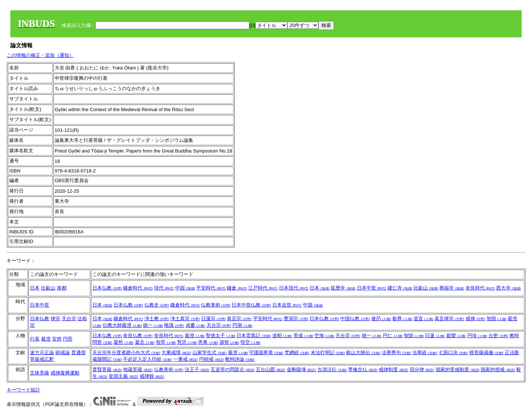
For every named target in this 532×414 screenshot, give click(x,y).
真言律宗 (449, 319)
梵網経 (297, 353)
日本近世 (287, 305)
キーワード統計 (23, 390)
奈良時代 (480, 288)
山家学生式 (210, 353)
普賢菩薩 (107, 369)
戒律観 (152, 376)
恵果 (208, 342)
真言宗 (239, 319)
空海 (324, 336)
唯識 (174, 325)
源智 (229, 342)
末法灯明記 (328, 353)
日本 (35, 288)
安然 (57, 339)
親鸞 (456, 336)
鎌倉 (237, 288)
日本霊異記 (254, 336)
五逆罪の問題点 (233, 369)
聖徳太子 (221, 336)
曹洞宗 (296, 319)
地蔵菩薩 (138, 369)
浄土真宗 (185, 319)
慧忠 (187, 342)
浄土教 (157, 319)
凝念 (145, 342)
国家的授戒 (498, 369)
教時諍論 (240, 359)
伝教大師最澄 (122, 325)
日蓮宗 (213, 319)
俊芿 (381, 319)
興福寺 (452, 288)
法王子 (197, 369)
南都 (62, 288)
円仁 (393, 336)
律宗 (55, 319)
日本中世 (372, 288)
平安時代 (211, 288)
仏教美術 (216, 305)
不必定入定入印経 (147, 359)
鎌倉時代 (138, 288)
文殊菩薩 (40, 373)
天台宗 (69, 319)
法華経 (425, 353)
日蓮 (435, 336)
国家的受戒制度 (458, 369)
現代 (164, 288)
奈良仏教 (138, 336)
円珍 (477, 336)
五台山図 (270, 369)
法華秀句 (396, 353)
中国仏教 (355, 319)
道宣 (423, 319)
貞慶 (195, 325)
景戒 (303, 336)
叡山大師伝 (363, 353)
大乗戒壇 (176, 353)
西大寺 (509, 288)
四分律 (422, 369)
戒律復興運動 (65, 373)
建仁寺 (400, 288)
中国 (185, 288)
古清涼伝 (332, 369)
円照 (68, 339)
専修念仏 (363, 369)
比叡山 (48, 288)
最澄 (46, 339)
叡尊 (402, 319)
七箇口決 (453, 353)
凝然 (123, 342)
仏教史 (157, 305)
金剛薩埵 (301, 369)
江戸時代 (263, 288)
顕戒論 (63, 353)
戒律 (475, 319)
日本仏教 (107, 288)
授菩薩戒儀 (486, 353)
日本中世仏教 (251, 305)
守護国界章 (266, 353)
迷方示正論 (42, 353)
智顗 (497, 319)
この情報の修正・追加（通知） (40, 55)
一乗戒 (186, 359)
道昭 (282, 336)
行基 (35, 339)
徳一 (153, 325)
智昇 (166, 342)
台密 (498, 336)
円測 (242, 325)
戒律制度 (393, 369)
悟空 (250, 342)
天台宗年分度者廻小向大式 (126, 353)
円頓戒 (212, 359)
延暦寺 (343, 288)
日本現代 (294, 288)
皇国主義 (123, 376)
